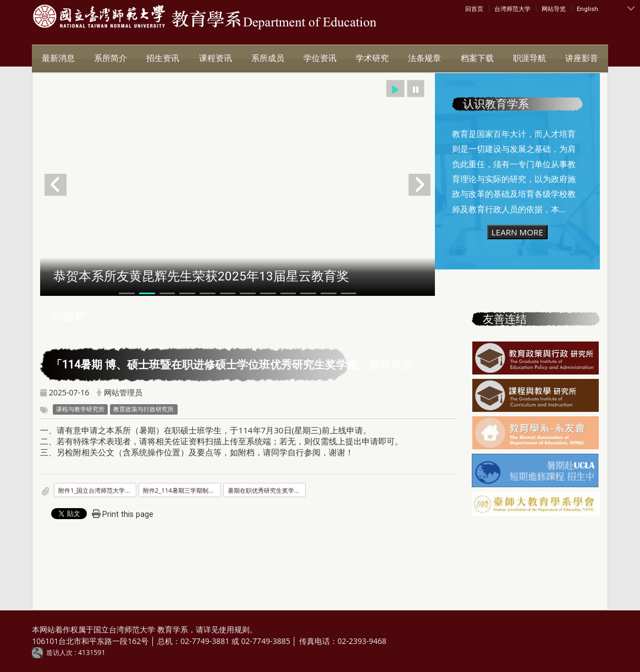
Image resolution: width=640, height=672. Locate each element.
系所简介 (111, 58)
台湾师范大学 (512, 9)
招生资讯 (163, 58)
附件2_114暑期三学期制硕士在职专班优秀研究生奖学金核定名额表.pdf (182, 490)
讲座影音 (582, 58)
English (587, 9)
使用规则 (234, 629)
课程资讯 (216, 58)
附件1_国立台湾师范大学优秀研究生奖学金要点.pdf (97, 490)
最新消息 (58, 58)
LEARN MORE (517, 232)
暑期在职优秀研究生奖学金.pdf (267, 490)
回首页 (474, 9)
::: (468, 8)
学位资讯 (320, 58)
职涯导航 (529, 58)
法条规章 (424, 58)
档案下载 (477, 58)
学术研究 (372, 58)
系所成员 (268, 58)
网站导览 (554, 9)
